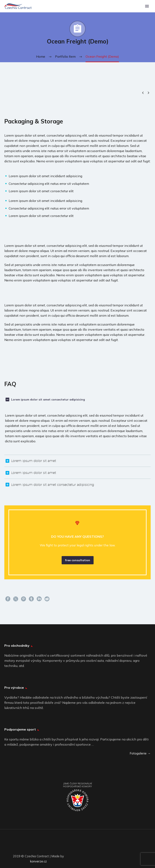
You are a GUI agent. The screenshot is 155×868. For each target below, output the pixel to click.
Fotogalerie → (140, 753)
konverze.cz (38, 861)
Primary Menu (147, 6)
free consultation (78, 560)
